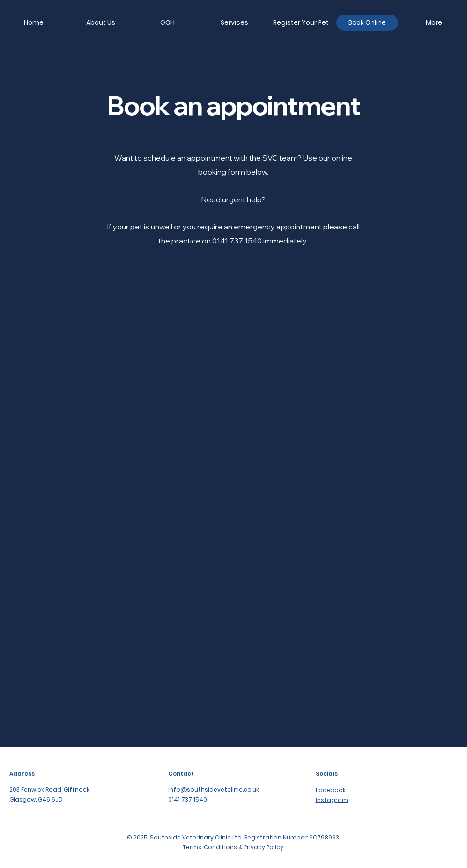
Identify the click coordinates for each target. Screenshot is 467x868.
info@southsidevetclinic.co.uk (214, 790)
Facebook (331, 790)
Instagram (332, 800)
